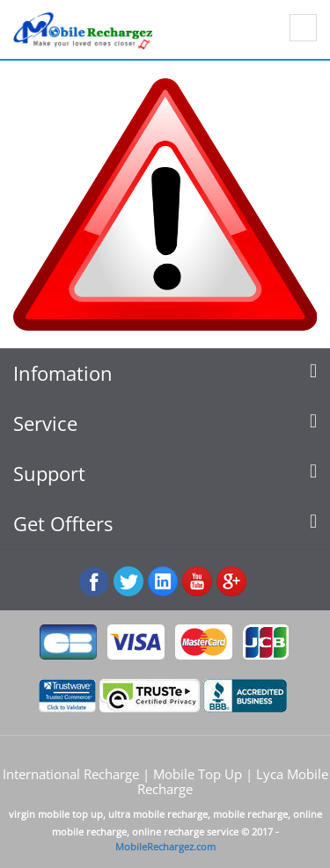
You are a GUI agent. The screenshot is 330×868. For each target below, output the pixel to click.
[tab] (165, 373)
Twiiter (129, 582)
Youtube (198, 582)
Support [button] (165, 474)
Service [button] (165, 423)
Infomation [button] (165, 373)
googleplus (232, 582)
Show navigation (303, 28)
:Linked (163, 582)
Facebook (95, 582)
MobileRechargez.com (165, 846)
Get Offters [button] (165, 524)
